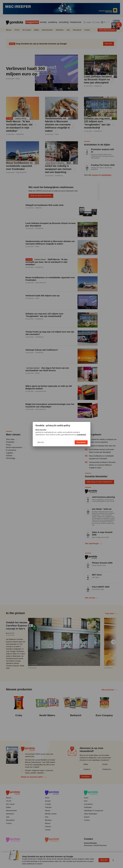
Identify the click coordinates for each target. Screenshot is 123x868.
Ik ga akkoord (81, 442)
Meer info (41, 442)
